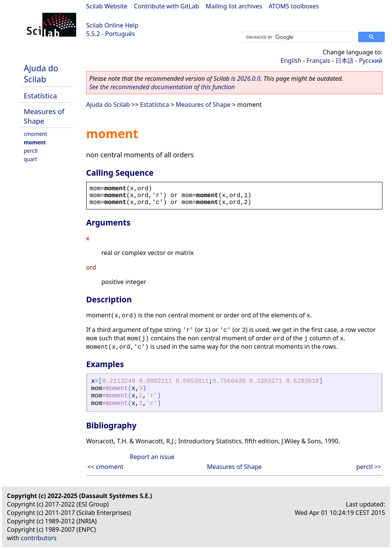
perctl (31, 151)
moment (35, 142)
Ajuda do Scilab (41, 74)
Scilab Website (107, 6)
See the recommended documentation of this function (162, 87)
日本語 (345, 60)
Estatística (40, 96)
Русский (371, 60)
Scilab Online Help (112, 25)
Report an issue (152, 457)
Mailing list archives (234, 6)
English (291, 60)
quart (30, 159)
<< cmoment (105, 467)
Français (318, 60)
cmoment (35, 134)
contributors (39, 538)
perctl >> (369, 467)
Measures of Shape (44, 116)
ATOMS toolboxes (294, 6)
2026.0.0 (249, 78)
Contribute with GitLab (167, 6)
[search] (297, 37)
